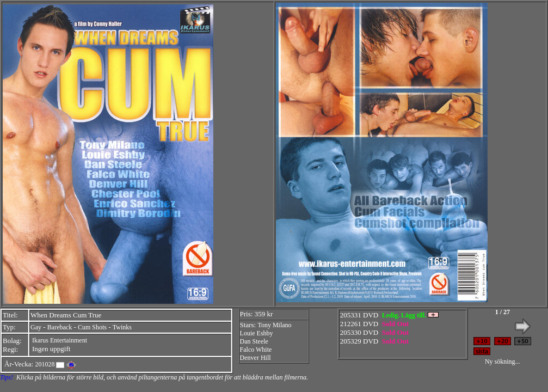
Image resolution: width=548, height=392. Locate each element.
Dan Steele (254, 341)
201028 (45, 364)
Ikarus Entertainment (60, 340)
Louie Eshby (257, 333)
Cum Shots (92, 327)
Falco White (256, 350)
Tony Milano (274, 325)
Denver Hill (255, 358)
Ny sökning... (503, 362)
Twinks (122, 327)
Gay (36, 327)
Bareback (60, 327)
